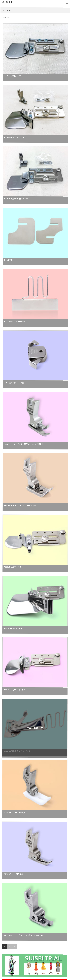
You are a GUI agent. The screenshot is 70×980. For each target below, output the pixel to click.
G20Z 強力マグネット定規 (14, 383)
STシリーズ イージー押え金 (15, 813)
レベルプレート (10, 260)
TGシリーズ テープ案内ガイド (16, 321)
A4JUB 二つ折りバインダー (15, 690)
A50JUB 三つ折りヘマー (13, 567)
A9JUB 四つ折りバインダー (15, 628)
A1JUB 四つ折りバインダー (15, 137)
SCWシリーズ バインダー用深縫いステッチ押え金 (24, 444)
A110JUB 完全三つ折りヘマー (16, 199)
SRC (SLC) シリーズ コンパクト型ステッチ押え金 (23, 935)
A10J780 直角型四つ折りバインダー (18, 751)
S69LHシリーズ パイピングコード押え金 (20, 506)
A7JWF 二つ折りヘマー (13, 76)
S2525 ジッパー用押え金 (13, 874)
